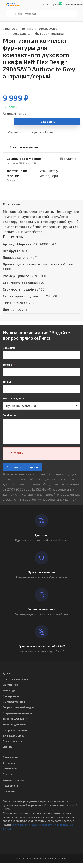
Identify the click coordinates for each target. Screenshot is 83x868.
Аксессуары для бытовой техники (36, 33)
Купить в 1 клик (42, 132)
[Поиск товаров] (45, 14)
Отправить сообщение (23, 467)
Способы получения (24, 147)
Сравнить (15, 132)
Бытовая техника (19, 28)
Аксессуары (49, 28)
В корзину (48, 121)
